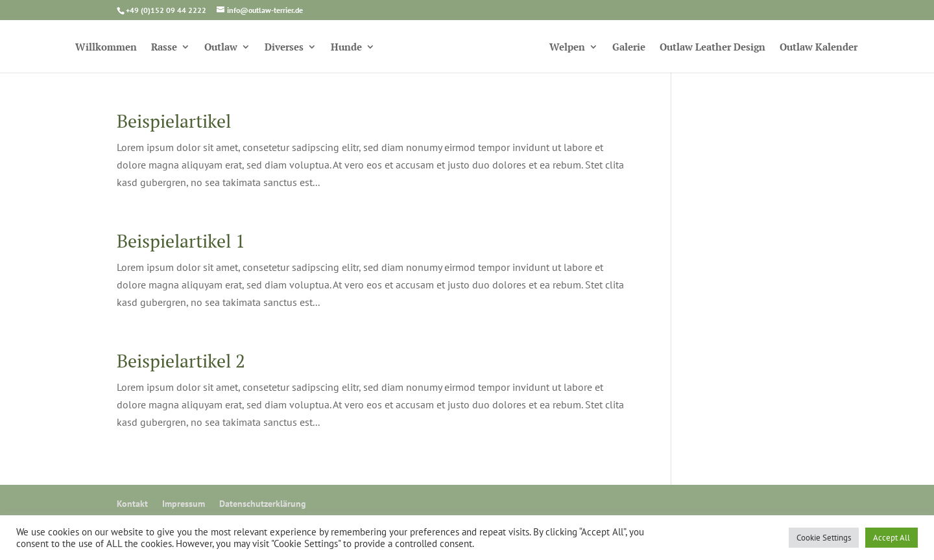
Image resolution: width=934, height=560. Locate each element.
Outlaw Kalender (819, 48)
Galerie (629, 48)
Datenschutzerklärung (263, 504)
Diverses (284, 48)
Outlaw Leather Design (712, 48)
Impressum (184, 504)
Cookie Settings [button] (824, 538)
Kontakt (132, 504)
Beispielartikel (174, 121)
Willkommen (106, 48)
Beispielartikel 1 (181, 241)
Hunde (346, 48)
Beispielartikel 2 (181, 361)
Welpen (567, 48)
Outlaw (221, 48)
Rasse (164, 48)
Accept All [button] (892, 538)
